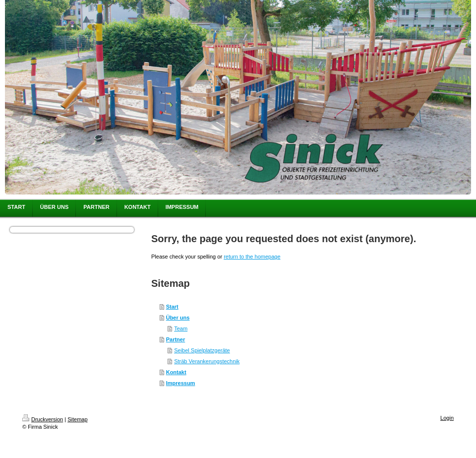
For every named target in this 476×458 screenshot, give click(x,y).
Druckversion (43, 419)
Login (447, 418)
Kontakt (176, 372)
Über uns (178, 318)
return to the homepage (252, 257)
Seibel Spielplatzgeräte (202, 350)
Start (172, 307)
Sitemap (77, 419)
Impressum (181, 383)
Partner (176, 339)
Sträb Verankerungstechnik (207, 361)
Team (181, 328)
